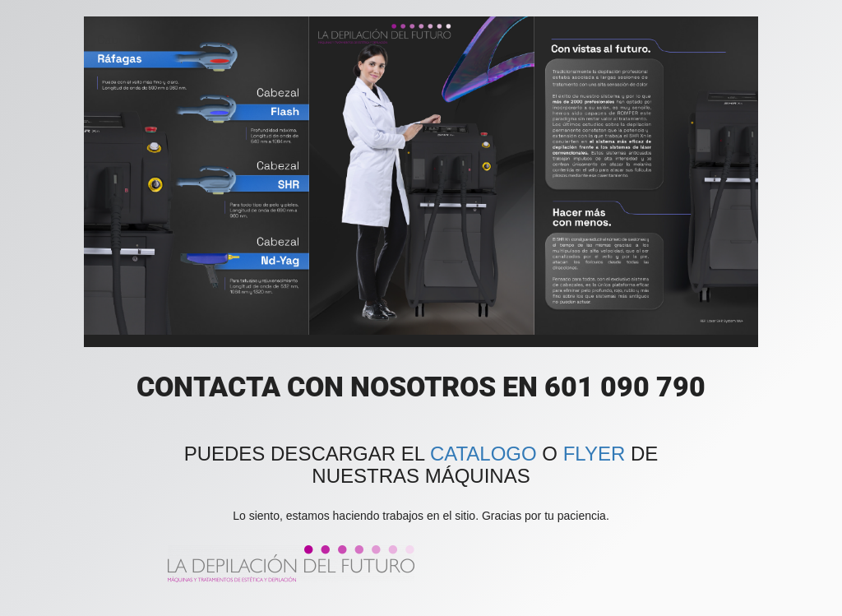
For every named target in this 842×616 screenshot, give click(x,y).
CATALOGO (483, 454)
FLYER (594, 454)
